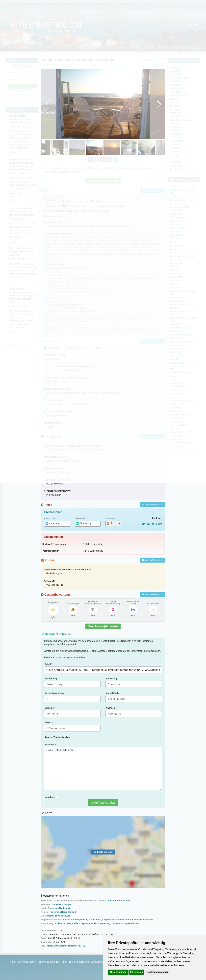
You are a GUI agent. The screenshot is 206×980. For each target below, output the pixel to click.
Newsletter (51, 797)
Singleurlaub (108, 920)
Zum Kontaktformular (153, 505)
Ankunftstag (51, 679)
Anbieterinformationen (119, 901)
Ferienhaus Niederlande (59, 908)
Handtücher (133, 923)
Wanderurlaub (146, 920)
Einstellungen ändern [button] (158, 972)
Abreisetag (80, 519)
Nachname (112, 708)
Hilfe (63, 962)
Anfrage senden (103, 803)
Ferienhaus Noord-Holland (63, 912)
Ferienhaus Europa (62, 904)
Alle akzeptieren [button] (118, 972)
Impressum (83, 962)
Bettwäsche (121, 923)
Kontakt (72, 962)
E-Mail (49, 722)
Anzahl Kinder (113, 693)
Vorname (50, 708)
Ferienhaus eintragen (49, 962)
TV (112, 923)
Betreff (49, 664)
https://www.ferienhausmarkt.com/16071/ (68, 946)
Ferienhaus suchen (26, 962)
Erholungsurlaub (79, 920)
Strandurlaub (95, 920)
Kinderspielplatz (80, 923)
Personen (110, 519)
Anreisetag (50, 519)
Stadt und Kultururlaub (127, 920)
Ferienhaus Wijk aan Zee (58, 916)
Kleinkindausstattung (100, 923)
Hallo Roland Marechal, (103, 769)
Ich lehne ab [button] (136, 972)
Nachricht (50, 744)
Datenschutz (97, 962)
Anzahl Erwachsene (54, 693)
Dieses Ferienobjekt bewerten (103, 626)
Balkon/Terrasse (63, 923)
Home (12, 962)
